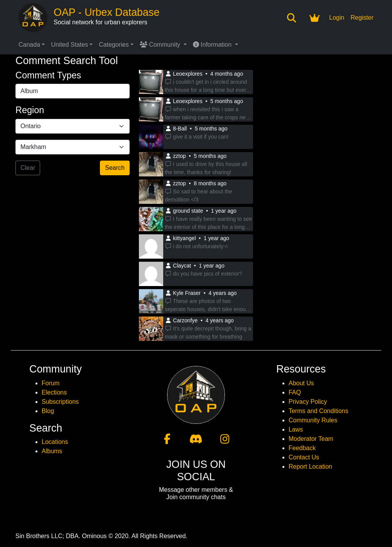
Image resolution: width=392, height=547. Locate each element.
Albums (52, 451)
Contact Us (304, 457)
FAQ (295, 392)
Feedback (302, 448)
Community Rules (313, 420)
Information (213, 45)
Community (161, 45)
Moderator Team (311, 439)
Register (362, 18)
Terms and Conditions (318, 411)
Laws (296, 429)
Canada (29, 45)
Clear (28, 168)
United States (69, 45)
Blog (48, 411)
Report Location (310, 467)
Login (337, 18)
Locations (55, 442)
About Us (301, 383)
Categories (114, 45)
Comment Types (48, 75)
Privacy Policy (308, 402)
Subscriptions (60, 402)
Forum (51, 383)
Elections (54, 392)
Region (30, 110)
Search (115, 168)
